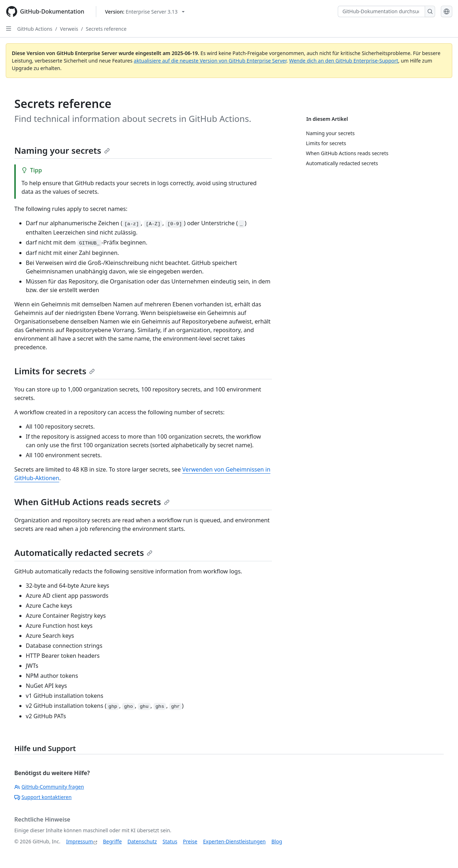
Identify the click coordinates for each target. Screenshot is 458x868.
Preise (190, 841)
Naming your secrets (62, 150)
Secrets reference (106, 29)
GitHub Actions (35, 29)
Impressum (80, 841)
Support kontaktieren (43, 797)
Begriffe (113, 841)
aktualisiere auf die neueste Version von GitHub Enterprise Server (210, 61)
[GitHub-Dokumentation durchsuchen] (381, 11)
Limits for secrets (55, 371)
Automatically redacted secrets (83, 553)
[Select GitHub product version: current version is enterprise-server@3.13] (145, 12)
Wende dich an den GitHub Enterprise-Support (344, 61)
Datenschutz (142, 841)
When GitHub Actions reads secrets (92, 502)
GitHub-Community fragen (49, 787)
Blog (277, 841)
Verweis (69, 29)
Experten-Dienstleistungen (234, 841)
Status (170, 841)
